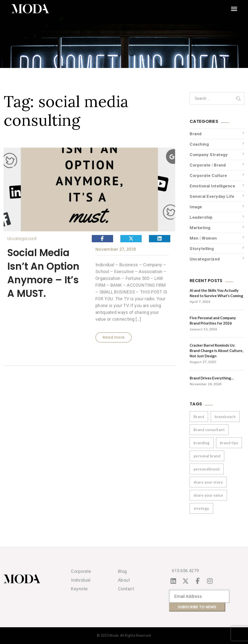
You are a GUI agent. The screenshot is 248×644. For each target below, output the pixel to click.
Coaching (199, 144)
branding (202, 443)
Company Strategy (209, 155)
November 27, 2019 (116, 249)
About (124, 580)
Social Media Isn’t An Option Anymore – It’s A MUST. (43, 273)
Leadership (201, 217)
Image (196, 207)
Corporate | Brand (208, 165)
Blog (122, 571)
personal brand (207, 456)
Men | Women (203, 238)
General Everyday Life (212, 196)
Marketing (200, 228)
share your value (208, 495)
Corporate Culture (208, 176)
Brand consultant (209, 430)
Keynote (79, 589)
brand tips (229, 443)
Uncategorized (22, 238)
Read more (114, 337)
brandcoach (225, 417)
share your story (208, 482)
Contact (126, 589)
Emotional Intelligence (212, 186)
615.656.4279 (186, 571)
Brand (196, 134)
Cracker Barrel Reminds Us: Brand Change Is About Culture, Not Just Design (216, 351)
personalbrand (207, 469)
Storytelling (202, 249)
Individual (81, 580)
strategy (201, 508)
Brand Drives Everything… (212, 378)
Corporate (81, 571)
